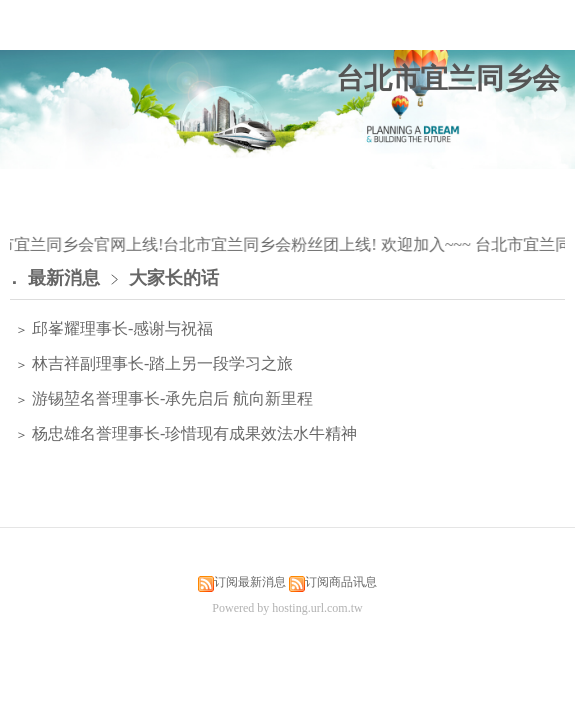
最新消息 (64, 278)
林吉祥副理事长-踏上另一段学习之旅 (160, 363)
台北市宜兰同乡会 (448, 78)
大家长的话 (174, 278)
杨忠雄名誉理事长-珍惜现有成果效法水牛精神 (192, 433)
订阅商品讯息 (341, 582)
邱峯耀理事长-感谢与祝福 (120, 328)
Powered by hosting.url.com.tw (287, 608)
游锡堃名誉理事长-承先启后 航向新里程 (170, 398)
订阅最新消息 (250, 582)
